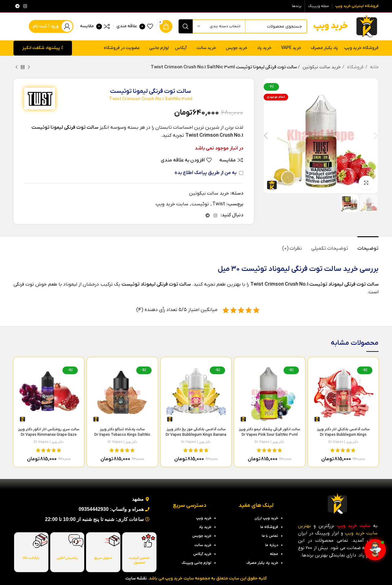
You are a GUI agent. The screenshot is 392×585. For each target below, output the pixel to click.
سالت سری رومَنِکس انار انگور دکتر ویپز (49, 435)
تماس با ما (270, 536)
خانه (374, 67)
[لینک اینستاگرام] (25, 6)
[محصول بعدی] (17, 67)
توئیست (200, 204)
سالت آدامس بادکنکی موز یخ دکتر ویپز (196, 435)
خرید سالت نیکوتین (320, 67)
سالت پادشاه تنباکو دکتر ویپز (122, 435)
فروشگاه (355, 67)
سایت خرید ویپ (172, 204)
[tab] (368, 246)
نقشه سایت (136, 578)
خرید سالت (341, 269)
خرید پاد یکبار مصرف (262, 563)
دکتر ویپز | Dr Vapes (343, 442)
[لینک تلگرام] (17, 6)
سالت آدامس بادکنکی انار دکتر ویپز (343, 435)
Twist (219, 204)
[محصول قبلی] (29, 67)
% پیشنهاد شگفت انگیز (43, 48)
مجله (274, 554)
